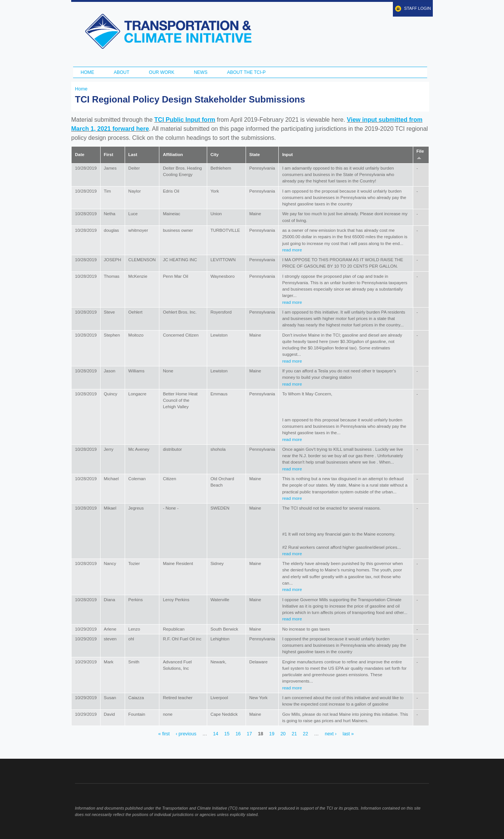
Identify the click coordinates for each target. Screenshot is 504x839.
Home (87, 72)
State (255, 155)
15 (227, 734)
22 (305, 734)
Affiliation (173, 155)
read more (292, 250)
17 (249, 734)
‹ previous (186, 734)
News (201, 72)
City (215, 155)
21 (294, 734)
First (109, 155)
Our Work (161, 72)
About (121, 72)
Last (133, 155)
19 (272, 734)
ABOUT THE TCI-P (247, 72)
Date (80, 155)
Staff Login (418, 8)
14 (216, 734)
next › (331, 734)
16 (238, 734)
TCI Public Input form (185, 120)
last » (348, 734)
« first (164, 734)
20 (283, 734)
